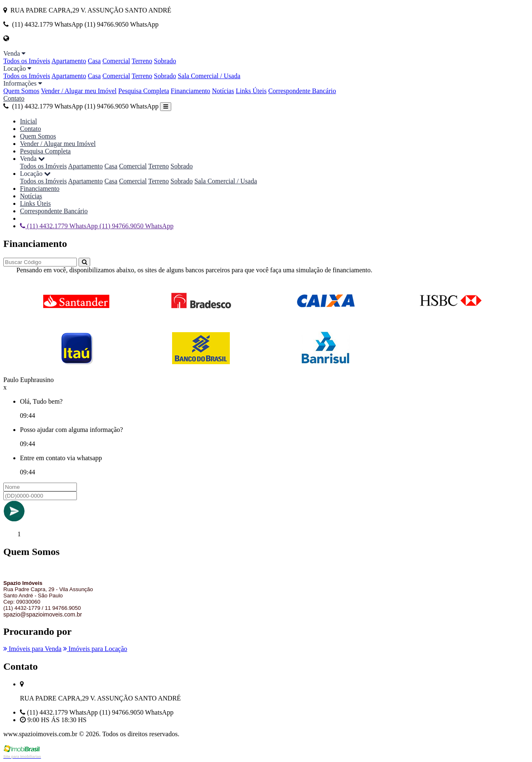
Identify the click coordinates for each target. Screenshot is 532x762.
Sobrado (165, 61)
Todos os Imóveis (27, 61)
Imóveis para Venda (32, 649)
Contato (14, 98)
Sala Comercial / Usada (209, 76)
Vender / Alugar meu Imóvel (79, 91)
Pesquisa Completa (144, 91)
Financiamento (191, 91)
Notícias (223, 91)
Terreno (142, 61)
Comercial (116, 61)
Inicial (28, 121)
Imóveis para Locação (95, 649)
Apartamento (69, 61)
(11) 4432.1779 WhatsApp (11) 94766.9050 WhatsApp (81, 106)
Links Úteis (251, 91)
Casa (94, 61)
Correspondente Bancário (302, 91)
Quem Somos (21, 91)
